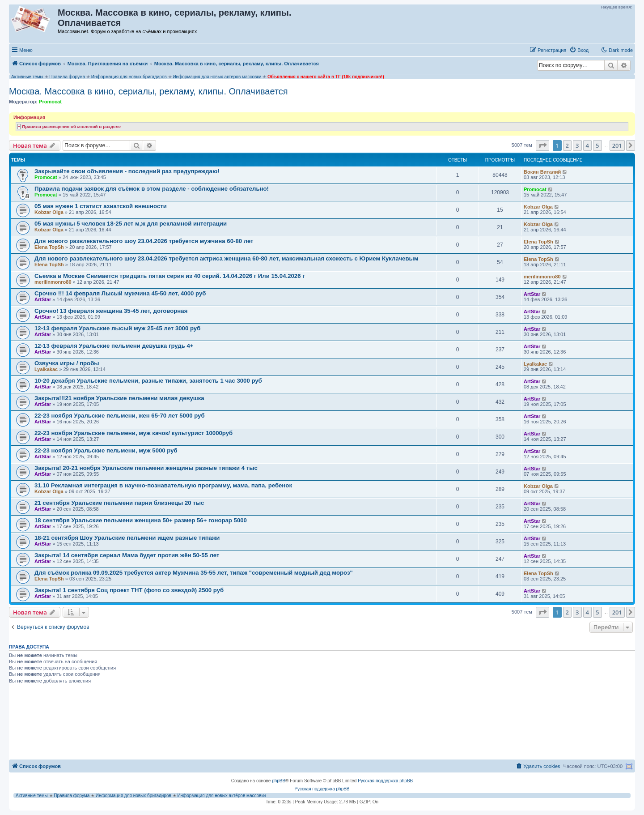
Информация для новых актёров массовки (217, 77)
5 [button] (597, 145)
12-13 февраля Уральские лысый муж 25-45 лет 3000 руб (117, 328)
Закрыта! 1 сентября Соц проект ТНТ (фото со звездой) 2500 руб (129, 590)
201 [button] (617, 145)
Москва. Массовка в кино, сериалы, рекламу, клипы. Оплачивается (148, 91)
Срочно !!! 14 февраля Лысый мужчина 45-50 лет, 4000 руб (120, 293)
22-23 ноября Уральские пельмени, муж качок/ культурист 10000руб (133, 433)
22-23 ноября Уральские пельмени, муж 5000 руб (106, 450)
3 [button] (577, 145)
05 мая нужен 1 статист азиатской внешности (101, 206)
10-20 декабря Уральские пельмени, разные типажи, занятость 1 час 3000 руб (148, 381)
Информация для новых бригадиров (129, 77)
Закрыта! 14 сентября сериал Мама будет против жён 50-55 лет (127, 555)
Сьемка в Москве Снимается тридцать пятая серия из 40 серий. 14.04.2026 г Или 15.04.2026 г (170, 276)
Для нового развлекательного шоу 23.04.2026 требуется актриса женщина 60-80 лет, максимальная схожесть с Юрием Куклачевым (227, 258)
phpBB (279, 781)
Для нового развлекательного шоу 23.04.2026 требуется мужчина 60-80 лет (144, 241)
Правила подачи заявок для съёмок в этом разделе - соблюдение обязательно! (152, 189)
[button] (542, 145)
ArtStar (43, 299)
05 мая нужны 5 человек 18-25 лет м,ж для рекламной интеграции (131, 224)
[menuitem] (579, 50)
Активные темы (27, 77)
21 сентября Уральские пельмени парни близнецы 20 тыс (119, 503)
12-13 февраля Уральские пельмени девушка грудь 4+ (114, 346)
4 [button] (587, 145)
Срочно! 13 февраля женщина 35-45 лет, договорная (111, 311)
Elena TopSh (49, 247)
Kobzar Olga (49, 212)
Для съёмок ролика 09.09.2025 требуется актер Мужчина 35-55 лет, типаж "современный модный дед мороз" (194, 573)
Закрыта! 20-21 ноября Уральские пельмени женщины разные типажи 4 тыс (146, 468)
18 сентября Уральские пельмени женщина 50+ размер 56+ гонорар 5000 (141, 520)
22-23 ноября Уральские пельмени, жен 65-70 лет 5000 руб (120, 416)
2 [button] (567, 145)
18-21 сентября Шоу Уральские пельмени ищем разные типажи (127, 538)
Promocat (50, 102)
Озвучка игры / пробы (67, 363)
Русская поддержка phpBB (385, 781)
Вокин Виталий (542, 172)
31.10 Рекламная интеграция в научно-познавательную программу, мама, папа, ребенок (163, 485)
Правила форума (67, 77)
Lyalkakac (46, 369)
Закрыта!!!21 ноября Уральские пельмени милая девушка (119, 398)
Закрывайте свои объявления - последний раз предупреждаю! (127, 171)
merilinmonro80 (53, 282)
